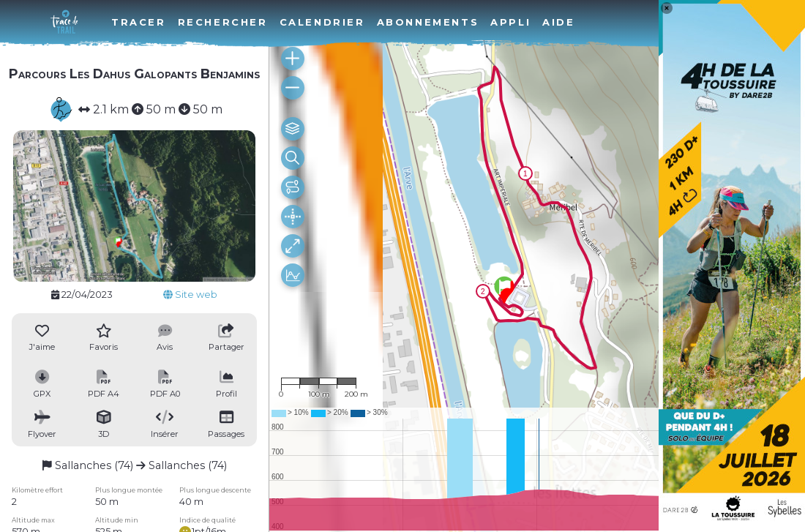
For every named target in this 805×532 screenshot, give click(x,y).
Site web (190, 295)
